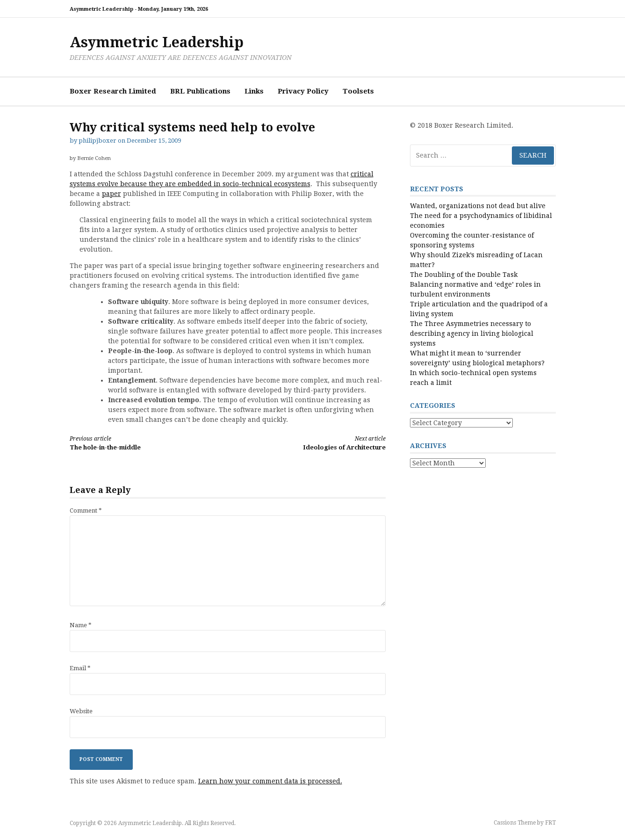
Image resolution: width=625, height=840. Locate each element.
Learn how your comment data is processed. (270, 781)
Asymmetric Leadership (157, 42)
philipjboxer (97, 141)
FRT (550, 823)
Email (80, 668)
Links (254, 91)
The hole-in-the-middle (141, 443)
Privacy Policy (303, 91)
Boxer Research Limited (113, 91)
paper (111, 194)
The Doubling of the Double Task (464, 275)
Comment (86, 511)
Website (81, 711)
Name (81, 625)
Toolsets (358, 91)
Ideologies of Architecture (314, 443)
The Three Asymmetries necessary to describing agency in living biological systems (472, 333)
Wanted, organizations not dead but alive (478, 206)
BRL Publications (200, 91)
